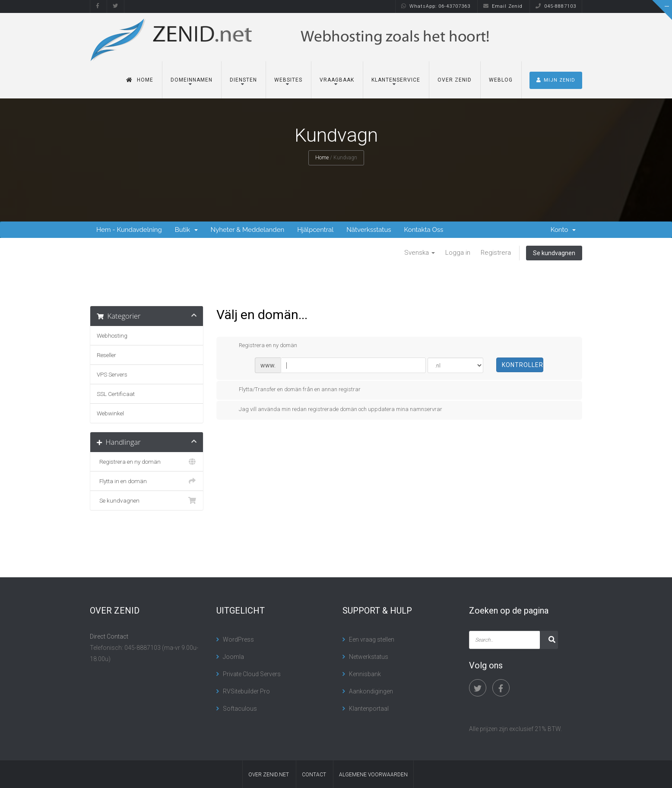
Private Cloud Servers (252, 674)
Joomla (233, 657)
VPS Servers (112, 374)
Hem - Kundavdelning (129, 230)
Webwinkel (110, 413)
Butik (186, 230)
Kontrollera (523, 365)
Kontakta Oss (424, 230)
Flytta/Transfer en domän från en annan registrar (293, 390)
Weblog (501, 80)
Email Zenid (503, 6)
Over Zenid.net (269, 775)
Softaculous (240, 709)
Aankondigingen (371, 691)
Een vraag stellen (372, 639)
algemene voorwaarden (373, 775)
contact (314, 775)
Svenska (420, 253)
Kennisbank (365, 674)
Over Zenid (455, 80)
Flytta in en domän (147, 481)
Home (140, 80)
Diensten (243, 80)
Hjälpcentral (315, 230)
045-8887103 (556, 6)
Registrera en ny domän (147, 462)
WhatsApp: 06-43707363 (436, 6)
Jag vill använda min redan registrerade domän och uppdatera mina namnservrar (334, 410)
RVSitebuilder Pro (246, 691)
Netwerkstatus (369, 657)
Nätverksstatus (369, 230)
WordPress (238, 639)
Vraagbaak (337, 80)
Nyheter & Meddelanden (248, 230)
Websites (288, 80)
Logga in (458, 253)
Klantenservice (396, 80)
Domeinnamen (192, 80)
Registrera (496, 253)
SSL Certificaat (116, 394)
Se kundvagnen (554, 253)
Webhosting (112, 335)
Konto (563, 230)
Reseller (106, 355)
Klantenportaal (369, 709)
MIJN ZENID (556, 80)
